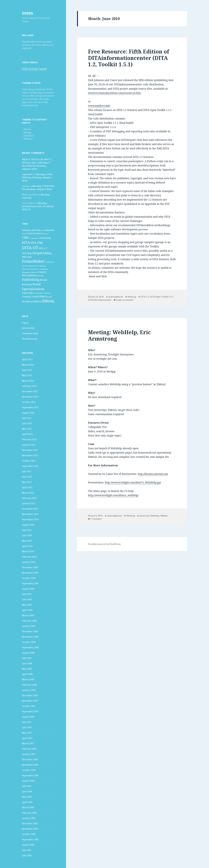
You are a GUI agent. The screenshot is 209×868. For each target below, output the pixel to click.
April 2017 (27, 359)
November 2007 (30, 701)
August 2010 (28, 525)
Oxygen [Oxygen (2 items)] (42, 272)
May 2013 (27, 375)
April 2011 (27, 487)
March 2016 (28, 365)
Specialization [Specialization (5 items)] (33, 289)
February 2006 (29, 813)
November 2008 (30, 637)
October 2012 (29, 402)
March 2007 (28, 743)
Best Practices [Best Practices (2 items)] (35, 233)
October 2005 (29, 834)
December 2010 (30, 509)
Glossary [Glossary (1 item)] (25, 266)
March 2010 (28, 551)
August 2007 (28, 717)
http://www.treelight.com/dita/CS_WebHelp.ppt (133, 482)
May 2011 (27, 482)
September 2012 (30, 407)
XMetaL (164, 516)
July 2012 (27, 418)
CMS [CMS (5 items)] (25, 237)
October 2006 (29, 770)
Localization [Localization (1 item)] (44, 269)
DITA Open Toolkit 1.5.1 (162, 297)
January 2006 (29, 818)
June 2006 (27, 791)
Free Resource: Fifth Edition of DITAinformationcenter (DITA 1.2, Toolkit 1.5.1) (128, 58)
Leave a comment (125, 300)
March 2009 (28, 615)
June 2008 (27, 663)
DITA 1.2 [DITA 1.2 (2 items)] (43, 248)
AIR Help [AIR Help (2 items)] (36, 230)
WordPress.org (30, 339)
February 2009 (29, 621)
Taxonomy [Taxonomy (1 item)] (47, 293)
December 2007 (30, 695)
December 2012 (30, 391)
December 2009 (30, 567)
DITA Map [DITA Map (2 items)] (27, 253)
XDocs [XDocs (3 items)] (37, 301)
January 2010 (29, 562)
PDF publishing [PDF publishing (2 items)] (30, 275)
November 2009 (30, 573)
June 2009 (27, 599)
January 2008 (29, 690)
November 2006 (30, 765)
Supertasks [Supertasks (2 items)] (28, 293)
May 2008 (27, 669)
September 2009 (30, 583)
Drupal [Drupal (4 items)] (37, 253)
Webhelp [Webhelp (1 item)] (49, 297)
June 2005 (27, 855)
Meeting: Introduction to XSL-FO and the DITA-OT (38, 206)
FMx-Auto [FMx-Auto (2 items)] (27, 257)
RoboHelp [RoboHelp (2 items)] (27, 284)
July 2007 (27, 722)
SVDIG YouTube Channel (34, 69)
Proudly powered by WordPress (104, 544)
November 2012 (30, 397)
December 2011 (30, 450)
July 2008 (27, 658)
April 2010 (27, 546)
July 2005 (27, 850)
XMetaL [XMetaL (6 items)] (48, 301)
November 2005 (30, 829)
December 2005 (30, 823)
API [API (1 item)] (43, 230)
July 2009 (27, 594)
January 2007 (29, 754)
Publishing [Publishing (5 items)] (31, 279)
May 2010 (27, 541)
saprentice (27, 174)
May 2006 (27, 797)
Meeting (132, 297)
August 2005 (28, 845)
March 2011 (28, 493)
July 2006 (27, 786)
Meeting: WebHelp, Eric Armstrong (119, 335)
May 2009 (27, 605)
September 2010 (30, 519)
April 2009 (27, 610)
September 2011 (30, 466)
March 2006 (28, 807)
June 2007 (27, 727)
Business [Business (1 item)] (45, 234)
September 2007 (30, 711)
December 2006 (30, 759)
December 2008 (30, 631)
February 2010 (29, 557)
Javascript (144, 516)
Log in (25, 323)
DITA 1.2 (145, 297)
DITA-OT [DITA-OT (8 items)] (30, 248)
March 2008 (28, 679)
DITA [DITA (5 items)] (26, 242)
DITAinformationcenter (100, 300)
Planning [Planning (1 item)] (41, 276)
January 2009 (29, 626)
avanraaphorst (116, 297)
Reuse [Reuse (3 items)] (44, 280)
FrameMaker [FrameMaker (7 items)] (33, 261)
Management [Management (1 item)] (26, 272)
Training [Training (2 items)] (26, 297)
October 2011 (29, 461)
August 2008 (28, 653)
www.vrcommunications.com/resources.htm (114, 93)
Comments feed (30, 333)
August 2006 (28, 781)
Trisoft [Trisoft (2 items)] (35, 297)
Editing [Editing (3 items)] (47, 253)
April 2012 (27, 434)
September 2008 (30, 647)
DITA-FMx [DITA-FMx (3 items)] (37, 243)
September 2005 (30, 839)
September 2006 (30, 775)
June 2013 (27, 370)
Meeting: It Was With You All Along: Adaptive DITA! (36, 166)
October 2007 (29, 706)
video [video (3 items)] (42, 296)
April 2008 (27, 674)
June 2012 (27, 423)
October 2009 (29, 578)
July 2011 (27, 471)
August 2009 (28, 589)
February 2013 (29, 386)
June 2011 (27, 477)
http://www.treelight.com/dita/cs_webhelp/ (113, 495)
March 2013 (28, 381)
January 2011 (29, 503)
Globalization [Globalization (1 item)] (50, 262)
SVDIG (28, 13)
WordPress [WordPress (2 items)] (28, 302)
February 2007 (29, 749)
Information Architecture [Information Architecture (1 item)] (30, 269)
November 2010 (30, 514)
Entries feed (28, 328)
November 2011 (30, 455)
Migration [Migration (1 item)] (35, 272)
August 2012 (28, 413)
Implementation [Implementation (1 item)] (34, 266)
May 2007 (27, 733)
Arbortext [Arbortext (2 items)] (49, 230)
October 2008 (29, 642)
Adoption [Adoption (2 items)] (27, 230)
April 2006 (27, 802)
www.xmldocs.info (99, 106)
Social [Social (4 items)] (37, 284)
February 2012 (29, 439)
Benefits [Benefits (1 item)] (25, 234)
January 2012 (29, 445)
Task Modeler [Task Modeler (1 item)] (38, 293)
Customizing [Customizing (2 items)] (45, 238)
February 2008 (29, 685)
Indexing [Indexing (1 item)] (43, 266)
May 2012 (27, 429)
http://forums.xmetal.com (153, 474)
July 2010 (27, 530)
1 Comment (96, 519)
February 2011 (29, 498)
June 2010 (27, 535)
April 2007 (27, 738)
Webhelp (155, 516)
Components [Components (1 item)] (34, 238)
